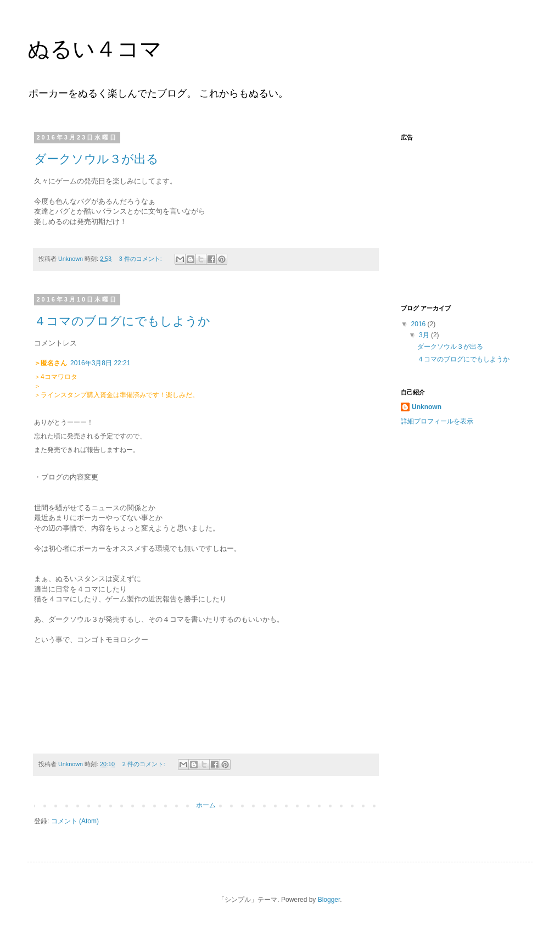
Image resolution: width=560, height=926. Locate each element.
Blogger (329, 900)
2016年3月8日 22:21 (100, 363)
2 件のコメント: (145, 764)
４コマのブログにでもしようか (122, 321)
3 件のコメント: (141, 259)
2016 (419, 324)
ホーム (206, 805)
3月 (425, 335)
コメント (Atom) (75, 821)
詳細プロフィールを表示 (437, 421)
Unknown (427, 407)
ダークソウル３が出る (96, 159)
